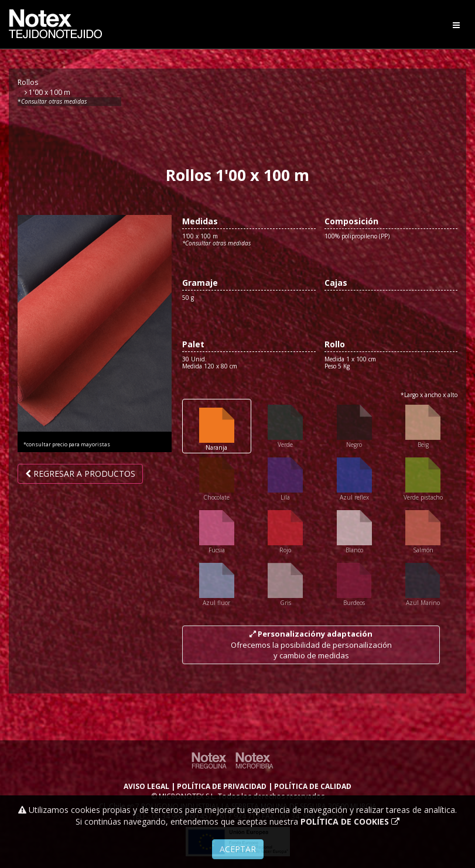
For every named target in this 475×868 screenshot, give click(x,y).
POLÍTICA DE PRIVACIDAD (222, 786)
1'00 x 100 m (47, 92)
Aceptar (238, 849)
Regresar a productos (80, 474)
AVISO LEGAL (146, 786)
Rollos (28, 82)
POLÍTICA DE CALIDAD (313, 786)
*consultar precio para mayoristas (67, 445)
